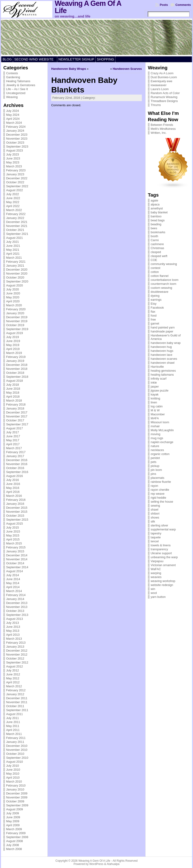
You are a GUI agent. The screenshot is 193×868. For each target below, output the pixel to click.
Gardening (13, 77)
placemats (157, 478)
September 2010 (17, 758)
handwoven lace (162, 355)
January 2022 (15, 218)
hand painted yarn (163, 327)
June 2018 (13, 389)
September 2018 (17, 377)
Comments (183, 5)
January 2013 (15, 647)
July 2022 (13, 194)
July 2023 (13, 154)
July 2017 (13, 432)
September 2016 (17, 472)
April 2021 (13, 254)
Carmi (155, 240)
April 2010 (13, 778)
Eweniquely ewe (161, 81)
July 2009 (13, 813)
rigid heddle (158, 498)
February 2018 (16, 404)
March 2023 (14, 166)
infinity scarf (159, 379)
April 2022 (13, 206)
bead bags (158, 220)
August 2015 (14, 524)
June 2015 (13, 531)
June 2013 (13, 627)
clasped (156, 252)
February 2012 (16, 690)
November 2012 (17, 655)
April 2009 (13, 825)
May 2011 (13, 726)
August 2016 (14, 476)
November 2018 (17, 369)
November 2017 (17, 416)
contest (155, 268)
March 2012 (14, 686)
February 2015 (16, 547)
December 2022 (17, 178)
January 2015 (15, 551)
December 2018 (17, 365)
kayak (155, 394)
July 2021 (13, 242)
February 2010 (16, 785)
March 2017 (14, 448)
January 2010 (15, 789)
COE (154, 260)
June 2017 (13, 436)
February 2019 (16, 357)
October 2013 (15, 611)
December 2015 (17, 508)
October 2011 (15, 706)
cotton (155, 272)
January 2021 (15, 266)
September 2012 (17, 662)
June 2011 (13, 722)
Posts (164, 5)
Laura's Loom (160, 89)
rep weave (158, 494)
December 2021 (17, 222)
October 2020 (15, 277)
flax (153, 312)
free (153, 319)
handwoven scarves (164, 359)
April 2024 (13, 119)
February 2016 (16, 500)
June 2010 (13, 770)
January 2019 (15, 361)
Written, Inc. (159, 133)
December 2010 (17, 746)
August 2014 (14, 571)
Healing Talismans (18, 81)
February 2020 (16, 309)
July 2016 (13, 480)
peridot (155, 458)
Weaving (12, 97)
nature (155, 446)
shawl (155, 510)
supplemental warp (163, 529)
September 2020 (17, 281)
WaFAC (156, 569)
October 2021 (15, 230)
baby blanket (159, 212)
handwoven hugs (162, 351)
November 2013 (17, 607)
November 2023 (17, 139)
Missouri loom (160, 422)
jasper (155, 386)
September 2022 (17, 186)
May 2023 (13, 162)
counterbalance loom (165, 280)
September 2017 (17, 424)
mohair (155, 426)
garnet (155, 323)
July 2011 (13, 718)
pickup (155, 466)
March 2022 (14, 210)
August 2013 (14, 619)
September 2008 (17, 837)
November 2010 (17, 750)
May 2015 (13, 535)
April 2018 (13, 397)
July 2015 (13, 528)
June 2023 (13, 158)
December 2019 (17, 317)
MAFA (155, 418)
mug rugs (157, 438)
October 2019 (15, 325)
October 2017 (15, 420)
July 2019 (13, 337)
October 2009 (15, 801)
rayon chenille (160, 490)
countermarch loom (164, 284)
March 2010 (14, 782)
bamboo (156, 216)
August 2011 (14, 714)
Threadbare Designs (164, 101)
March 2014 (14, 591)
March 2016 (14, 496)
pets (154, 462)
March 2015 (14, 543)
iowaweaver (159, 85)
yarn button (158, 597)
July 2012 (13, 670)
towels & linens (161, 545)
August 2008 (14, 841)
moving (155, 434)
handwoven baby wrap (166, 343)
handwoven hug (161, 347)
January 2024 (15, 131)
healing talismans (162, 375)
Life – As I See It (17, 89)
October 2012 (15, 658)
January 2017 (15, 456)
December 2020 (17, 270)
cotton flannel (160, 276)
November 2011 (17, 702)
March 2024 (14, 123)
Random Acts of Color (165, 93)
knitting (155, 398)
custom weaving (161, 288)
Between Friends (162, 125)
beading (156, 224)
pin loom (156, 470)
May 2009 (13, 821)
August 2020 (14, 285)
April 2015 (13, 539)
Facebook (157, 308)
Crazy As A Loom (162, 73)
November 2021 (17, 226)
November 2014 (17, 559)
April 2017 (13, 444)
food (154, 316)
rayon (154, 486)
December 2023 (17, 135)
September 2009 (17, 805)
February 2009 (16, 833)
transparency (159, 549)
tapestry (156, 533)
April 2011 (13, 730)
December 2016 (17, 460)
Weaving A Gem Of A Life (94, 861)
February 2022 (16, 214)
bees (154, 228)
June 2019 (13, 341)
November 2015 (17, 512)
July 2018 (13, 385)
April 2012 (13, 682)
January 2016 (15, 504)
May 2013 (13, 631)
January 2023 (15, 174)
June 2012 (13, 674)
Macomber (158, 414)
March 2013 (14, 639)
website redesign (162, 585)
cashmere (157, 244)
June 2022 (13, 198)
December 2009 (17, 793)
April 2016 (13, 492)
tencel (155, 541)
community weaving (164, 264)
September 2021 (17, 234)
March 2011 (14, 734)
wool (154, 593)
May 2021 (13, 250)
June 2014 (13, 579)
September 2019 (17, 329)
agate (154, 200)
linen (154, 402)
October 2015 (15, 516)
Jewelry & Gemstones (21, 85)
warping (156, 573)
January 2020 (15, 313)
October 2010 (15, 754)
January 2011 (15, 742)
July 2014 (13, 575)
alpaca (155, 204)
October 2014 (15, 563)
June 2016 (13, 484)
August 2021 (14, 238)
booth (154, 236)
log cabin (157, 406)
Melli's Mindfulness (163, 129)
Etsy (154, 304)
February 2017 (16, 452)
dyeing (155, 296)
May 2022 (13, 202)
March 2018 (14, 400)
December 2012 (17, 651)
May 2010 (13, 774)
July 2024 (13, 111)
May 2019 (13, 345)
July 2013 (13, 623)
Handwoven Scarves (127, 69)
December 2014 (17, 555)
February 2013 (16, 643)
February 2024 (16, 127)
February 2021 (16, 262)
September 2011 (17, 710)
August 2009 (14, 809)
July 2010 (13, 766)
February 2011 (16, 738)
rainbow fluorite (161, 482)
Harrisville (157, 367)
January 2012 (15, 694)
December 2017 (17, 412)
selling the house (162, 502)
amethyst (157, 208)
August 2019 (14, 333)
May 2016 (13, 488)
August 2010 (14, 762)
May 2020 (13, 297)
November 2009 (17, 797)
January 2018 (15, 408)
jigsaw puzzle (160, 390)
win (153, 589)
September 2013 (17, 615)
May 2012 (13, 678)
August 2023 (14, 150)
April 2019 (13, 349)
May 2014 (13, 583)
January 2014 (15, 599)
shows (155, 517)
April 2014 (13, 587)
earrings (156, 300)
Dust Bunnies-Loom (164, 77)
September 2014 (17, 567)
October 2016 (15, 468)
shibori (155, 513)
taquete (156, 537)
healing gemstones (163, 371)
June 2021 (13, 246)
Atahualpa (113, 864)
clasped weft (159, 256)
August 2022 (14, 190)
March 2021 (14, 258)
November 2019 (17, 321)
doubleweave (159, 292)
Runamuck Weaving (164, 97)
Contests (12, 73)
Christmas (157, 248)
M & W (155, 410)
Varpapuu (157, 561)
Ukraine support (161, 553)
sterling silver (159, 525)
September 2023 (17, 146)
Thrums (156, 105)
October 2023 (15, 143)
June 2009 (13, 817)
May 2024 (13, 115)
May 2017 (13, 440)
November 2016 (17, 464)
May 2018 (13, 393)
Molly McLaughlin (162, 430)
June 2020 (13, 293)
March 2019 (14, 353)
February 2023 (16, 170)
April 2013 (13, 635)
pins (153, 474)
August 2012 (14, 666)
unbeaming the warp (164, 557)
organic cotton (160, 454)
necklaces (157, 450)
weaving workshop (163, 581)
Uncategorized (16, 93)
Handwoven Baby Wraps (69, 69)
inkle (154, 383)
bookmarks (158, 232)
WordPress (96, 864)
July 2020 (13, 289)
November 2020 (17, 273)
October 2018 (15, 373)
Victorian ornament (163, 565)
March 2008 (14, 849)
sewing (155, 506)
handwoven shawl (163, 363)
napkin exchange (162, 442)
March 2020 (14, 305)
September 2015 (17, 520)
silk (153, 521)
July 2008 (13, 845)
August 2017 (14, 428)
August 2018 (14, 381)
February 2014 (16, 595)
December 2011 (17, 698)
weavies (156, 577)
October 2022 (15, 182)
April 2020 (13, 301)
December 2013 (17, 603)
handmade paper (162, 331)
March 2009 (14, 829)
